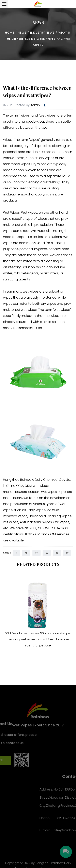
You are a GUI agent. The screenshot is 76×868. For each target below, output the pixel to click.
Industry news (42, 33)
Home (10, 33)
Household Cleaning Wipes (50, 516)
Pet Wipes (11, 522)
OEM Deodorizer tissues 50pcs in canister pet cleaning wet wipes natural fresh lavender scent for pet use (38, 639)
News (22, 33)
